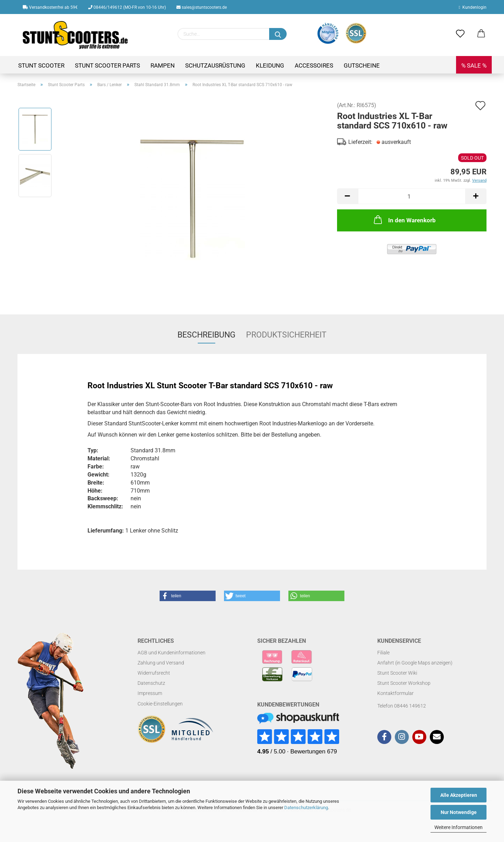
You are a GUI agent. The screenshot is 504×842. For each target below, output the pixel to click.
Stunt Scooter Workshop (404, 683)
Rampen (163, 65)
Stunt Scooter (41, 65)
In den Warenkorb (404, 220)
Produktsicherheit (286, 335)
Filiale (383, 653)
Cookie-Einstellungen (160, 704)
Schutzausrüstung (215, 65)
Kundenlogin (473, 7)
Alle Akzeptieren (459, 795)
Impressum (150, 693)
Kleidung (270, 65)
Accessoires (314, 65)
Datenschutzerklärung (306, 808)
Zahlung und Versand (161, 663)
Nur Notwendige (459, 812)
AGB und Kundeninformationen (171, 653)
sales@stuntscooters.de (202, 7)
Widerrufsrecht (154, 673)
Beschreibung (206, 335)
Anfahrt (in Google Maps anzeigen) (415, 663)
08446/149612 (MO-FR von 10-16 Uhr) (127, 7)
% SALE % (474, 65)
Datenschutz (151, 683)
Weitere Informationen (458, 827)
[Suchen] (278, 34)
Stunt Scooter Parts (107, 65)
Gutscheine (362, 65)
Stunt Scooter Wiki (397, 673)
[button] (188, 596)
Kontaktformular (395, 693)
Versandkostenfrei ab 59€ (50, 7)
